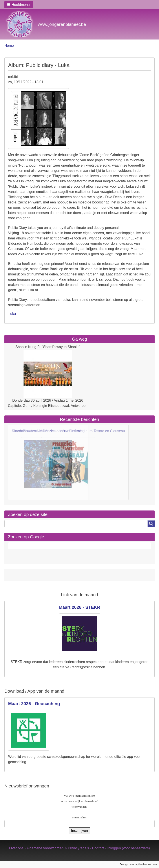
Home (9, 46)
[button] (19, 5)
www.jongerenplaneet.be (62, 24)
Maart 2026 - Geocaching (34, 704)
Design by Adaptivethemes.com (138, 864)
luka (13, 314)
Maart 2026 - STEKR (79, 607)
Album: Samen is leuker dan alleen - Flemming (48, 431)
